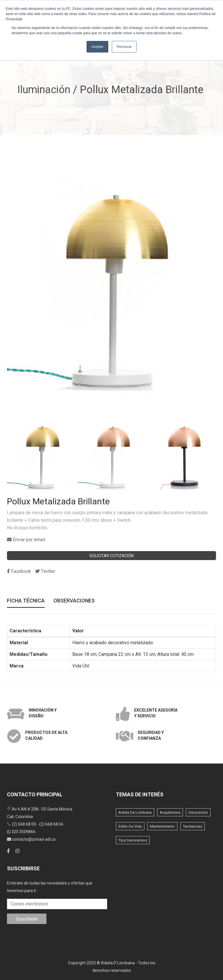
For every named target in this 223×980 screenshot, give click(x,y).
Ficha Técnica (26, 601)
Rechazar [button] (124, 47)
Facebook (19, 571)
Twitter (45, 571)
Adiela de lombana (135, 812)
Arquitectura (170, 812)
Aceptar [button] (97, 47)
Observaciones (74, 601)
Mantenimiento (162, 826)
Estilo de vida (130, 826)
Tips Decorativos (133, 840)
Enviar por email (26, 540)
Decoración (198, 812)
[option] (41, 456)
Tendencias (193, 826)
